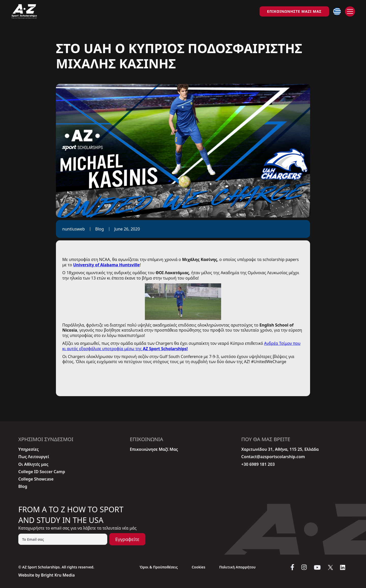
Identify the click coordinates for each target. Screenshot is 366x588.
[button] (337, 11)
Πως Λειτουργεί (34, 457)
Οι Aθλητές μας (33, 464)
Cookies (199, 567)
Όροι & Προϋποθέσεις (159, 567)
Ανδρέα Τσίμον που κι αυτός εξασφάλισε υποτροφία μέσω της (181, 346)
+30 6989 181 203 (258, 464)
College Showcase (36, 479)
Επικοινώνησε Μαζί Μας (154, 449)
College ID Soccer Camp (42, 472)
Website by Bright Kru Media (47, 575)
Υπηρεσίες (28, 449)
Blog (23, 486)
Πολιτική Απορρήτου (237, 567)
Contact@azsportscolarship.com (273, 457)
